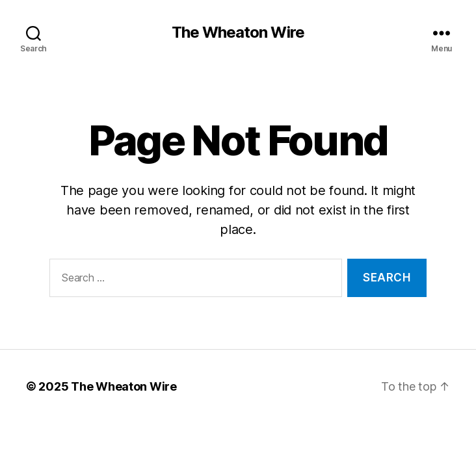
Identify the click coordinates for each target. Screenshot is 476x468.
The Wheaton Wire (238, 32)
